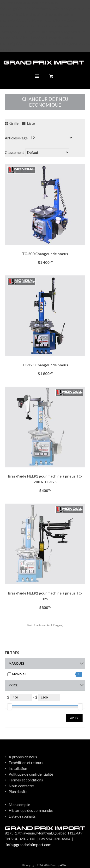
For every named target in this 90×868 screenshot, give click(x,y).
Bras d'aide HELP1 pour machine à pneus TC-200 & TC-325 (45, 479)
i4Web (64, 865)
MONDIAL (19, 674)
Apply (74, 718)
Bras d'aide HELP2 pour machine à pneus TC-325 (45, 596)
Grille (12, 123)
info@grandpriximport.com (29, 844)
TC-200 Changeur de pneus (45, 254)
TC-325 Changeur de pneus (45, 365)
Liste (28, 123)
